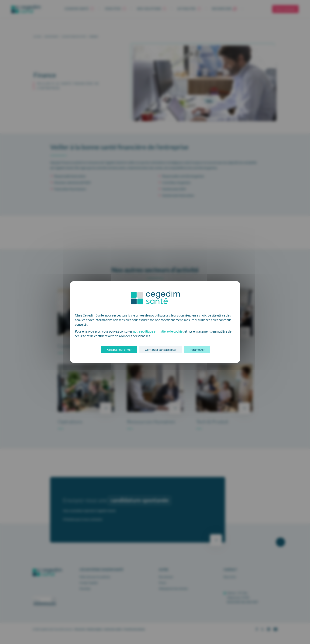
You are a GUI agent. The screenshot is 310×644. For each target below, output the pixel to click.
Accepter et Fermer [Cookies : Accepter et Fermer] (119, 349)
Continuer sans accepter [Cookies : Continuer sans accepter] (161, 349)
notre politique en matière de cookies (158, 331)
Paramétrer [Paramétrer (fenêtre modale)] (197, 349)
